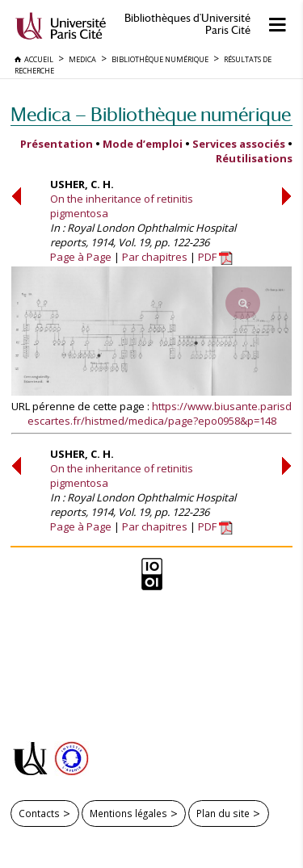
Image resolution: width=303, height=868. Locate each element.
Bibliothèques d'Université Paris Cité (187, 24)
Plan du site (223, 813)
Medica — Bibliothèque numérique (151, 114)
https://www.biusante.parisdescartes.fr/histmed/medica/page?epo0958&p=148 (160, 413)
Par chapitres (155, 257)
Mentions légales (128, 813)
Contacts (39, 813)
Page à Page (81, 257)
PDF (215, 257)
